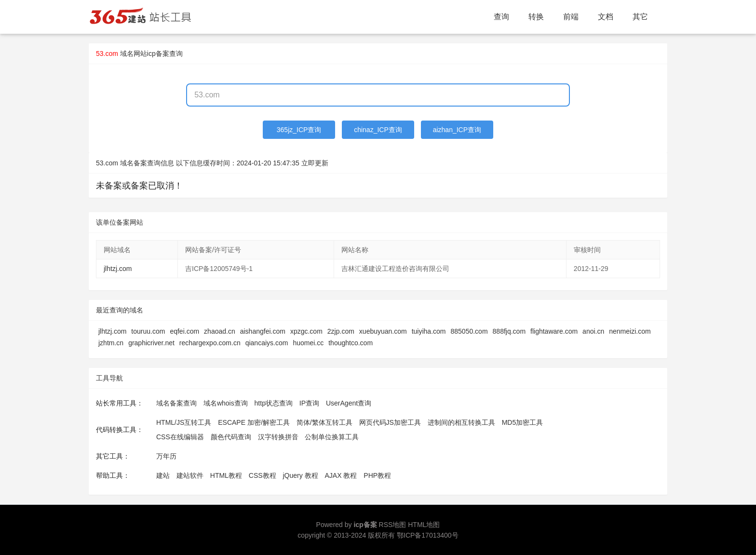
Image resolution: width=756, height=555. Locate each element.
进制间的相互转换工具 (461, 422)
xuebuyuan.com (383, 331)
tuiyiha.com (429, 331)
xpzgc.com (306, 331)
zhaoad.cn (220, 331)
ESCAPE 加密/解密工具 (254, 422)
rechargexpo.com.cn (210, 343)
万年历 (166, 456)
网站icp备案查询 (158, 54)
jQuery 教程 (300, 475)
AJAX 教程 (341, 475)
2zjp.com (341, 331)
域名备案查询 (176, 403)
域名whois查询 (226, 403)
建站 (163, 475)
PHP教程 (377, 475)
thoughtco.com (351, 343)
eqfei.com (184, 331)
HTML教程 (226, 475)
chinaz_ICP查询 (378, 130)
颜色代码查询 (231, 437)
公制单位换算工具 (332, 437)
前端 (571, 17)
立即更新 (315, 163)
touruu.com (148, 331)
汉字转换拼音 (278, 437)
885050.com (469, 331)
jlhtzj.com (118, 269)
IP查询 (309, 403)
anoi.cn (593, 331)
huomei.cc (308, 343)
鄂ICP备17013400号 (428, 535)
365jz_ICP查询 (299, 130)
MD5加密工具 (523, 422)
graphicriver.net (151, 343)
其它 (640, 17)
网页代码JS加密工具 (390, 422)
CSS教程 (263, 475)
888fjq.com (509, 331)
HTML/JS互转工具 (184, 422)
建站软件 (190, 475)
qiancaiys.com (267, 343)
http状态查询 (274, 403)
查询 (501, 17)
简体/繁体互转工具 (324, 422)
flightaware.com (554, 331)
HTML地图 (424, 525)
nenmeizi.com (630, 331)
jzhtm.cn (111, 343)
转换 (536, 17)
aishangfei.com (263, 331)
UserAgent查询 (349, 403)
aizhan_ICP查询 (457, 130)
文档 (606, 17)
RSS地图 (393, 525)
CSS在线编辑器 (180, 437)
